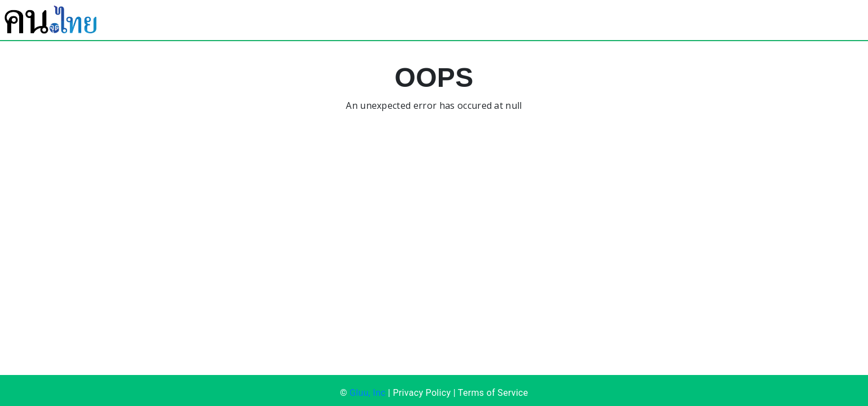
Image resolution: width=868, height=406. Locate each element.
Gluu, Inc (368, 393)
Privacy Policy (422, 393)
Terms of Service (493, 393)
